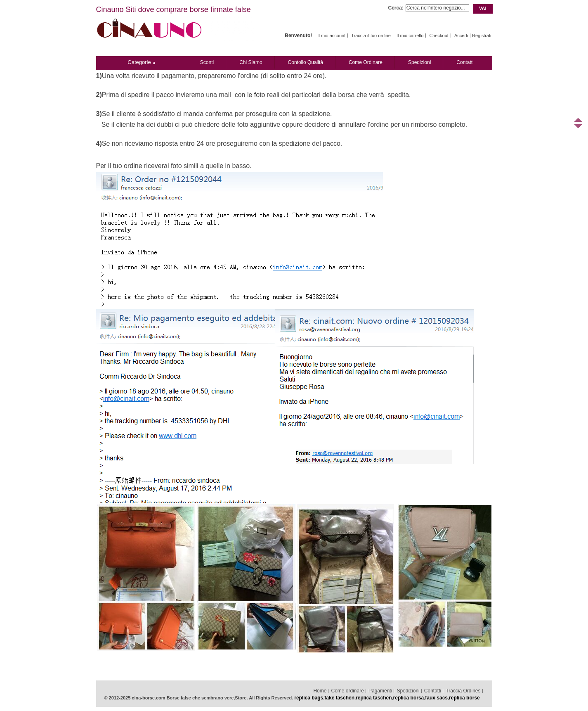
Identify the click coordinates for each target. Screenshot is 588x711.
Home (320, 691)
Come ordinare (366, 62)
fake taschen (339, 698)
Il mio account (331, 36)
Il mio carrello (410, 36)
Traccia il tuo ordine (371, 36)
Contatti (465, 62)
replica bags (309, 698)
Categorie (139, 62)
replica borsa (409, 698)
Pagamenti (380, 691)
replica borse (464, 698)
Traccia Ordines (463, 691)
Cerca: (396, 8)
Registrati (482, 36)
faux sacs (436, 698)
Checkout (439, 36)
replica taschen (374, 698)
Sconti (207, 62)
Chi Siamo (251, 62)
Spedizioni (419, 62)
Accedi (461, 36)
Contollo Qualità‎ (306, 62)
